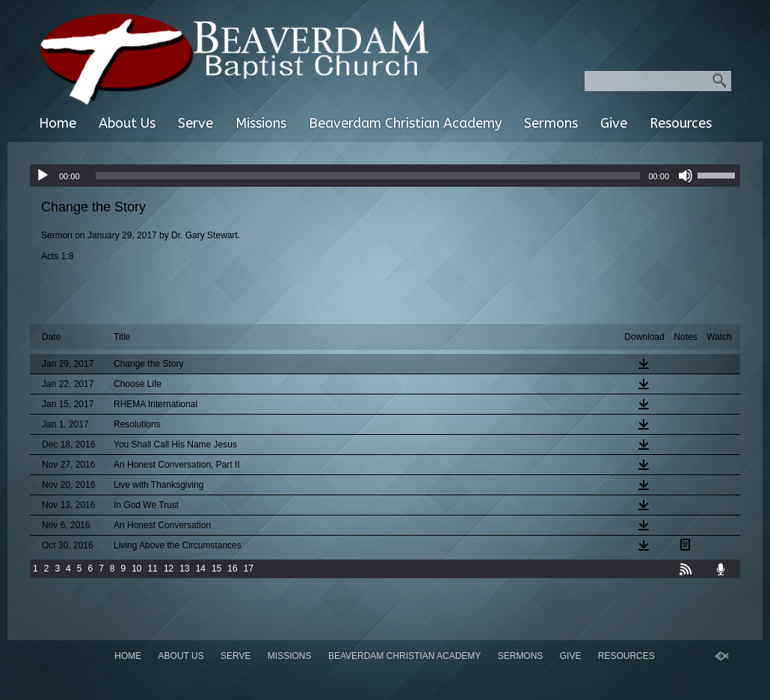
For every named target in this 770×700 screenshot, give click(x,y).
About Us (127, 123)
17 (249, 569)
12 (169, 569)
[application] (385, 176)
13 (184, 569)
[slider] (368, 176)
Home (58, 123)
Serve (195, 123)
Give (614, 123)
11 (153, 569)
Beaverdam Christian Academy (405, 123)
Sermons (551, 123)
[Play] (43, 176)
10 (136, 569)
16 (232, 569)
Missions (261, 123)
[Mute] (686, 176)
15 (216, 569)
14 (201, 569)
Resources (681, 123)
